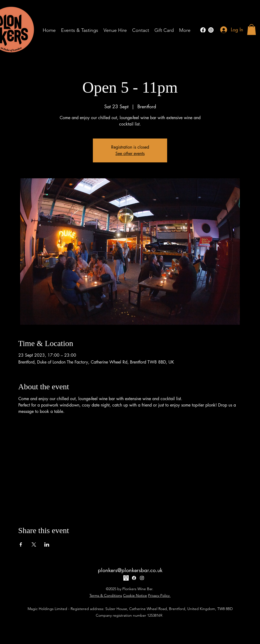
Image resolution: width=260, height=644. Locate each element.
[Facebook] (203, 30)
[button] (252, 30)
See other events (130, 154)
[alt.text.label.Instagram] (211, 30)
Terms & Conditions (106, 595)
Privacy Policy (159, 595)
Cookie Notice (135, 595)
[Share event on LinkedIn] (47, 544)
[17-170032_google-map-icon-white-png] (126, 578)
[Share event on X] (34, 544)
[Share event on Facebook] (21, 544)
